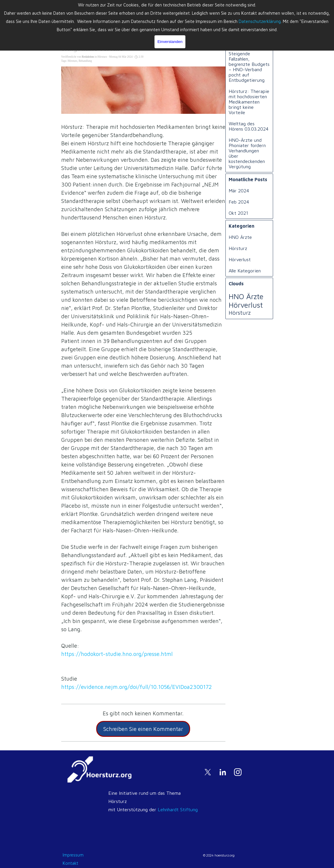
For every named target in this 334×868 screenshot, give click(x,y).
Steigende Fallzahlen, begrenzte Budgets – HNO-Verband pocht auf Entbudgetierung (249, 67)
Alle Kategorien (245, 271)
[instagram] (238, 772)
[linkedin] (223, 772)
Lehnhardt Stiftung (178, 809)
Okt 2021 (238, 213)
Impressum (73, 855)
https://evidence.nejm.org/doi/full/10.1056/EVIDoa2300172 (137, 687)
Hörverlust (240, 259)
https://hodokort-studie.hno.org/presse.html (117, 654)
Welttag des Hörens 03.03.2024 (249, 126)
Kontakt (70, 863)
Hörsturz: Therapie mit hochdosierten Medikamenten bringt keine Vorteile (249, 102)
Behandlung (85, 61)
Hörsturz (73, 61)
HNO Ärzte (240, 237)
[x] (208, 772)
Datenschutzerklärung (260, 21)
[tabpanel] (154, 805)
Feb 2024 (239, 202)
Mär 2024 (239, 191)
